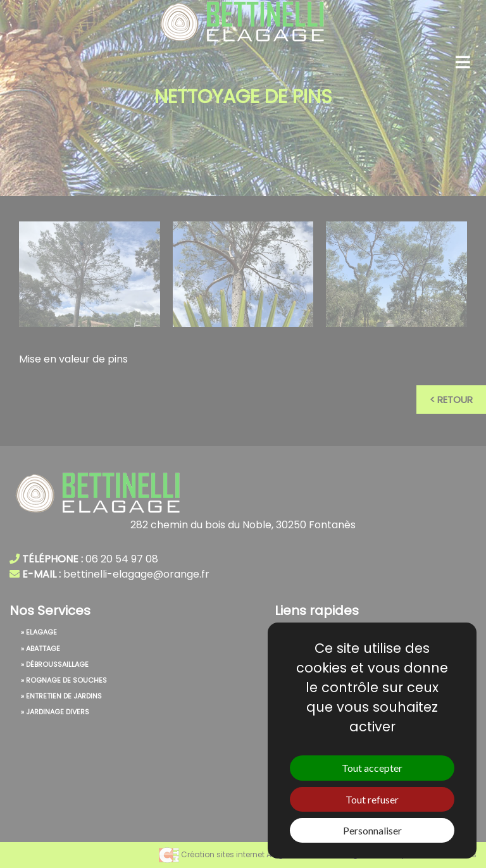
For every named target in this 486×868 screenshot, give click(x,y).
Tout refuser (372, 799)
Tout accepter (372, 768)
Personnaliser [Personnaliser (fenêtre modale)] (372, 830)
